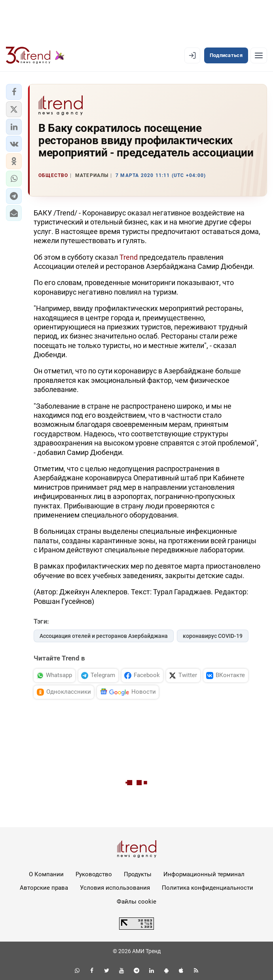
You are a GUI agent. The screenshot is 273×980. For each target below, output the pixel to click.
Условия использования (115, 888)
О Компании (46, 874)
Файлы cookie (136, 902)
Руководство (94, 874)
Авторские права (44, 888)
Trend (129, 257)
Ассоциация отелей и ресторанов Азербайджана (104, 636)
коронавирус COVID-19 (213, 636)
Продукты (138, 874)
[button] (14, 92)
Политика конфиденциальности (208, 888)
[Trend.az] (35, 55)
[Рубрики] (259, 55)
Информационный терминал (204, 874)
